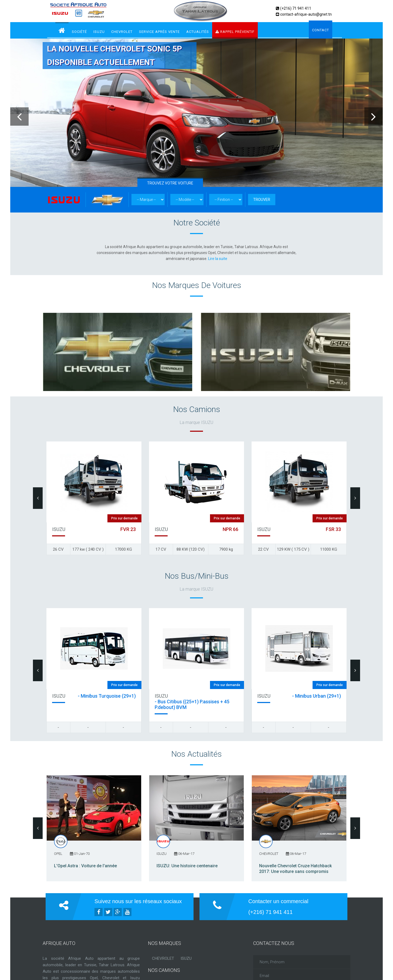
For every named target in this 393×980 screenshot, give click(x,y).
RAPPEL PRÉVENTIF (235, 32)
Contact (321, 30)
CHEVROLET (122, 32)
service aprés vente (159, 32)
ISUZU (99, 32)
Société (79, 32)
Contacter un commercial (278, 901)
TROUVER (262, 200)
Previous (19, 116)
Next (374, 116)
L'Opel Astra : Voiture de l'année (85, 866)
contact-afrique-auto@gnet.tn (306, 14)
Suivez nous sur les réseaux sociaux (138, 901)
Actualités (198, 32)
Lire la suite (218, 259)
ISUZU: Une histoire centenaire (187, 866)
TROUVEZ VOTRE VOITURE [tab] (170, 183)
